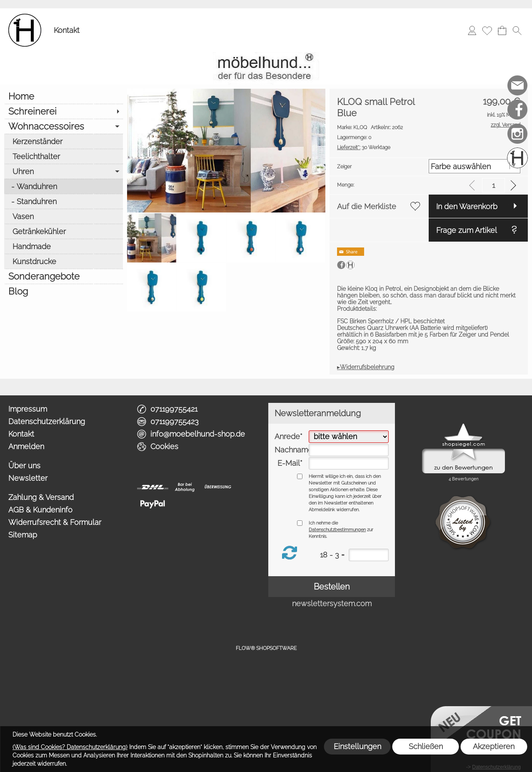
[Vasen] (64, 216)
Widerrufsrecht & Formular (55, 522)
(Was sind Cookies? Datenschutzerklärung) (70, 747)
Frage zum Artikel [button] (467, 230)
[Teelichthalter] (64, 156)
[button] (517, 30)
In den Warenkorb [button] (467, 206)
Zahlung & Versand (41, 497)
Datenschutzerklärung (47, 421)
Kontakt (67, 30)
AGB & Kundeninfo (40, 510)
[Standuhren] (64, 201)
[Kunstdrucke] (64, 261)
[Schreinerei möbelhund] (517, 158)
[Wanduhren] (64, 186)
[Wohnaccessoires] (64, 126)
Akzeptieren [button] (494, 746)
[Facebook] (517, 110)
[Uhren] (64, 171)
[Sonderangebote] (64, 276)
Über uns (24, 466)
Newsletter (28, 478)
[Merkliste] (487, 30)
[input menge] (493, 185)
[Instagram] (517, 134)
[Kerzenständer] (64, 141)
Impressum (28, 409)
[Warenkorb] (502, 30)
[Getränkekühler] (64, 231)
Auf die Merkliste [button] (367, 206)
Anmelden (26, 446)
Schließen (426, 746)
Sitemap (23, 535)
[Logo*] (25, 17)
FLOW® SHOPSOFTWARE (266, 648)
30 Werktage (364, 147)
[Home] (64, 96)
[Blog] (64, 291)
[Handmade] (64, 246)
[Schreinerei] (64, 111)
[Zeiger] (475, 166)
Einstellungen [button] (357, 746)
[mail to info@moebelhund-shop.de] (517, 85)
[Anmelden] (472, 30)
